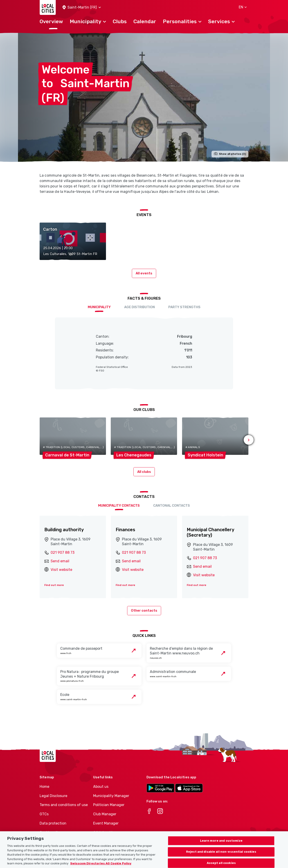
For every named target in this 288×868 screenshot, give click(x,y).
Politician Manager (109, 805)
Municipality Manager (111, 796)
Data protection (53, 823)
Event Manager (106, 823)
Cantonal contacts (172, 506)
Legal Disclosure (53, 796)
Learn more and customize (221, 845)
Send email (60, 561)
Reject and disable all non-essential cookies (221, 856)
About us (101, 787)
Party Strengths (184, 307)
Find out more (54, 585)
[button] (82, 8)
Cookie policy (51, 833)
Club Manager (105, 814)
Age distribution (139, 307)
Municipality (99, 307)
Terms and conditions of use (64, 805)
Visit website (61, 570)
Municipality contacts (119, 506)
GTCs (44, 814)
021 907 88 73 (63, 552)
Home (44, 787)
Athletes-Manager (109, 833)
